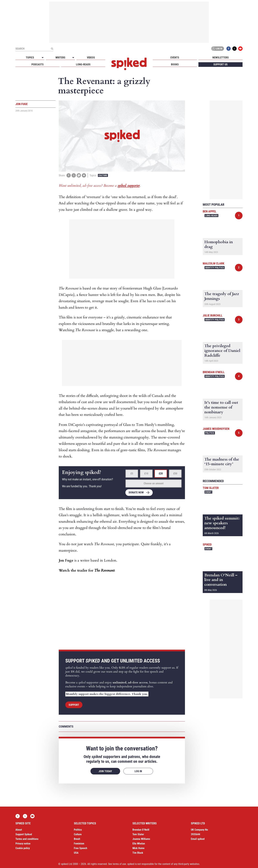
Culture (103, 175)
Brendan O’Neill (141, 830)
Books (175, 64)
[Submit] (52, 49)
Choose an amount (154, 483)
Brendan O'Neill (214, 372)
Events (175, 58)
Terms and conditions (27, 839)
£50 (175, 474)
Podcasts (38, 64)
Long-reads (83, 64)
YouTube (240, 49)
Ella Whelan (139, 844)
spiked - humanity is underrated (129, 64)
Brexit (77, 839)
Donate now (136, 492)
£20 (161, 474)
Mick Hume (138, 848)
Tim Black (138, 853)
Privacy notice (23, 844)
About (19, 830)
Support (74, 705)
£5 (132, 474)
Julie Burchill (213, 315)
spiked (207, 544)
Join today (105, 771)
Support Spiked (24, 834)
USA (76, 853)
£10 (146, 474)
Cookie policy (23, 848)
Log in (217, 49)
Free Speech (81, 848)
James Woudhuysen (216, 429)
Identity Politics (215, 268)
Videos (91, 58)
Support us (220, 64)
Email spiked (198, 839)
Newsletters (221, 58)
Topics (30, 58)
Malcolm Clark (213, 263)
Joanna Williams (141, 839)
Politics (210, 433)
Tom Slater (211, 488)
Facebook (229, 49)
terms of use (119, 864)
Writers (60, 58)
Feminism (79, 844)
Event (208, 492)
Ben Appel (210, 211)
